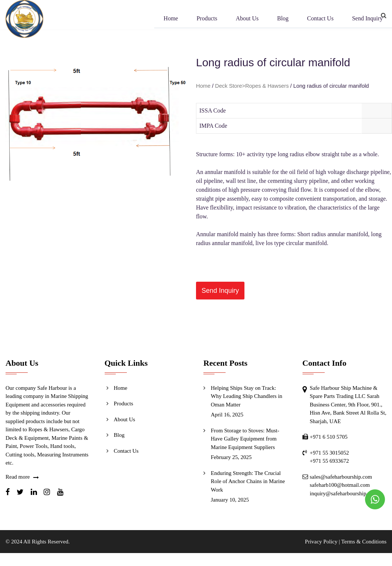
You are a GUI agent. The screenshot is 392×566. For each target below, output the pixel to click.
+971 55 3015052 (330, 453)
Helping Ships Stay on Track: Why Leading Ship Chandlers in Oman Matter (246, 396)
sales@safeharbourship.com (341, 477)
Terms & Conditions (364, 542)
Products (207, 19)
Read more (18, 477)
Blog (283, 19)
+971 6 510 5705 (329, 437)
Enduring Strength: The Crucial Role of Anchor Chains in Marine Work (248, 481)
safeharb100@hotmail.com (340, 485)
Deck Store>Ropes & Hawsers (252, 86)
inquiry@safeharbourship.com (344, 493)
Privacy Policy (321, 542)
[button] (220, 291)
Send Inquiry (367, 19)
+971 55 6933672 (330, 461)
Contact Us (320, 19)
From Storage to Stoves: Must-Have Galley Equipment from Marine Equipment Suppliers (245, 439)
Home (171, 19)
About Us (247, 19)
